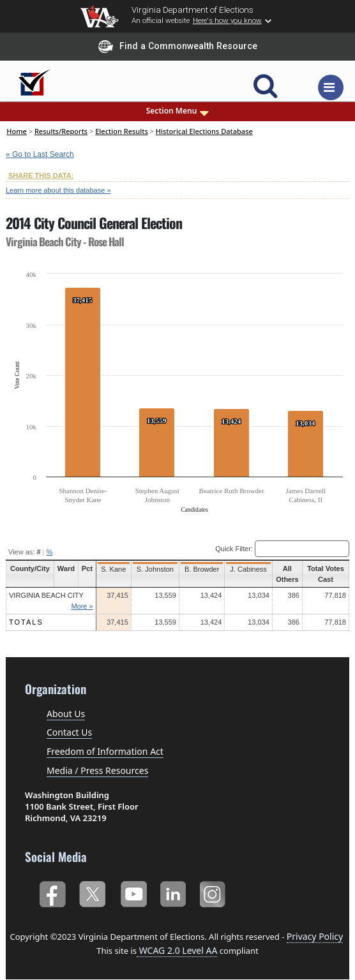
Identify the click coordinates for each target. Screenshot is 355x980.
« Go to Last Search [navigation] (40, 154)
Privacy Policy (315, 936)
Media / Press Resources (97, 770)
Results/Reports (61, 131)
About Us (66, 714)
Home (17, 131)
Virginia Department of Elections (193, 10)
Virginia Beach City (46, 595)
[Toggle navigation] (331, 87)
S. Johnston (154, 569)
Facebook (52, 893)
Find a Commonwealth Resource (178, 47)
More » (81, 606)
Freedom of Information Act (105, 751)
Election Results (122, 131)
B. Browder (200, 569)
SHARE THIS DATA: (41, 175)
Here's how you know (227, 20)
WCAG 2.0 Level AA (177, 950)
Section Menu (178, 111)
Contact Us (69, 732)
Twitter (92, 893)
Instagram (214, 893)
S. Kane (113, 569)
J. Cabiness (246, 569)
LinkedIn (173, 893)
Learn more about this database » (58, 190)
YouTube (133, 893)
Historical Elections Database (204, 131)
